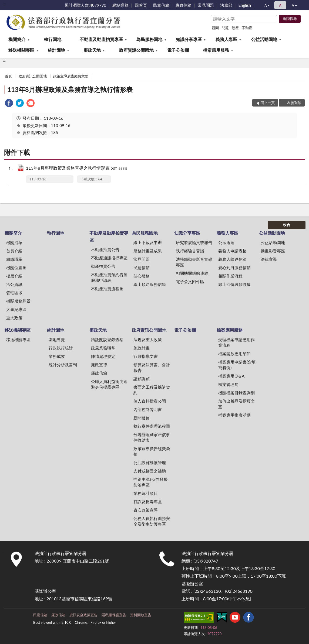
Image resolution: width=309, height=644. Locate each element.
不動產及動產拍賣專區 (101, 39)
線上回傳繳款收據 (234, 284)
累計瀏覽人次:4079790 (85, 5)
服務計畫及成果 (148, 251)
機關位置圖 (16, 268)
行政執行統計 (61, 348)
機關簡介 (17, 39)
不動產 (247, 28)
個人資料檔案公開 (150, 401)
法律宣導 (269, 259)
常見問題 (206, 5)
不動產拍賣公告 (105, 249)
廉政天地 (92, 50)
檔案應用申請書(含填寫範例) (237, 365)
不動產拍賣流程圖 (107, 289)
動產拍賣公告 (103, 266)
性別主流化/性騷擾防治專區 (151, 482)
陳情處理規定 (103, 356)
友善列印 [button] (294, 103)
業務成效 (57, 356)
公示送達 (226, 242)
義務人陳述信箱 (232, 259)
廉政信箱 (183, 5)
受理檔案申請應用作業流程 (236, 342)
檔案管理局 (228, 384)
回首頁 (141, 5)
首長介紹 (14, 251)
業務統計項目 (146, 493)
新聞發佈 (142, 418)
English (245, 5)
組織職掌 (14, 259)
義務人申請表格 (232, 251)
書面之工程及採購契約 (152, 390)
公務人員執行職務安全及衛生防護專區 (152, 521)
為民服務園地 (149, 39)
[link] (9, 104)
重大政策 (14, 318)
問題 (225, 28)
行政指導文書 (146, 356)
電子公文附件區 (190, 282)
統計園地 (56, 50)
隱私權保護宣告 (114, 615)
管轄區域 (14, 293)
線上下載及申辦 (148, 242)
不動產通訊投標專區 (109, 258)
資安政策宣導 (146, 510)
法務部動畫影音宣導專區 (194, 262)
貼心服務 (142, 276)
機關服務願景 (18, 301)
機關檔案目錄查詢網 (236, 393)
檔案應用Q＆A (231, 376)
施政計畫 (142, 348)
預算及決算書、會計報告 (152, 367)
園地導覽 (57, 340)
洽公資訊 (14, 284)
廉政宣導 (99, 365)
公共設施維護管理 (150, 463)
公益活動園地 (264, 39)
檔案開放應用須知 (234, 354)
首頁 (8, 76)
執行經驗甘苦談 (190, 251)
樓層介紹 (14, 276)
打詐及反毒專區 (148, 502)
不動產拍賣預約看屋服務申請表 (109, 277)
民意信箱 (161, 5)
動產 (235, 28)
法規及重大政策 (148, 340)
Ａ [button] (280, 5)
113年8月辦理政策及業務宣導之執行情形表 (70, 89)
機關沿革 (14, 242)
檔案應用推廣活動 (234, 415)
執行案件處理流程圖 (152, 426)
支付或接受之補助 (150, 471)
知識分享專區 (189, 39)
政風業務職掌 (103, 348)
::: (4, 4)
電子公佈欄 (178, 50)
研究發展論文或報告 (194, 242)
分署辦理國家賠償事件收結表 (152, 437)
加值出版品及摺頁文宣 (236, 404)
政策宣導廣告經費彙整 (71, 76)
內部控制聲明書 (148, 409)
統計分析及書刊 (63, 365)
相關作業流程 (230, 276)
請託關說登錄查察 (107, 340)
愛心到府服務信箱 (234, 268)
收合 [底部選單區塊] (287, 225)
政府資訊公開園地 (136, 50)
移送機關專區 (21, 50)
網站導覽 (120, 5)
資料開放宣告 (141, 615)
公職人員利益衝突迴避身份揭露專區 (109, 384)
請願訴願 (142, 379)
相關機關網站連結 (192, 273)
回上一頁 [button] (268, 103)
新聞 (215, 28)
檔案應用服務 (216, 50)
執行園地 (53, 39)
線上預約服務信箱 (150, 284)
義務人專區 (226, 39)
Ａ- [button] (266, 5)
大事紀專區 (16, 309)
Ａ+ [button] (294, 5)
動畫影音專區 (273, 251)
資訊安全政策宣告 (83, 615)
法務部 (226, 5)
